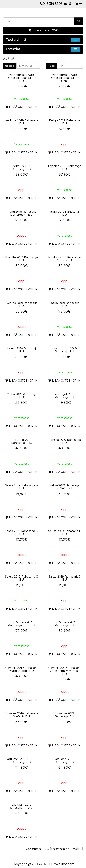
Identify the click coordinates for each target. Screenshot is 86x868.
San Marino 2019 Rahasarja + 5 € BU (21, 624)
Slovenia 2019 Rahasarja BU (64, 715)
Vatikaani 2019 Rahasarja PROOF (22, 806)
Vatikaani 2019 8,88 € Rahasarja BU (22, 761)
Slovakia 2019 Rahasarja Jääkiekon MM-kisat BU (65, 671)
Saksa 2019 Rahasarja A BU (21, 487)
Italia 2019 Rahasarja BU (64, 213)
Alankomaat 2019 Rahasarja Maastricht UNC (65, 78)
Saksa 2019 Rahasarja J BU (65, 578)
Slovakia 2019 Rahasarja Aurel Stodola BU (22, 669)
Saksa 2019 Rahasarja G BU (21, 578)
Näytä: (51, 66)
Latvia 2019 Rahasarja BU (64, 304)
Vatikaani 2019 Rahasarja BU (64, 761)
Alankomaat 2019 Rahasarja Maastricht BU (22, 78)
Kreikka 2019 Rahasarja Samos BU (65, 259)
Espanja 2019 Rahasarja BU (65, 168)
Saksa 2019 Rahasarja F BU (65, 532)
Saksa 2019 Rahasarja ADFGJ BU (65, 487)
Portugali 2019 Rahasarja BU (64, 396)
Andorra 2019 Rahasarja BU (22, 122)
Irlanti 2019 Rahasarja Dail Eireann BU (22, 213)
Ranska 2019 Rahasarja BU (65, 441)
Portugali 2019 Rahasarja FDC (22, 441)
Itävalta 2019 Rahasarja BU (21, 259)
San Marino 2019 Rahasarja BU (64, 624)
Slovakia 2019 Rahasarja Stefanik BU (22, 715)
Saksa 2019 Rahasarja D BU (21, 532)
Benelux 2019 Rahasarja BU (22, 168)
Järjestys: (10, 66)
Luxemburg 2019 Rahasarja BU (65, 350)
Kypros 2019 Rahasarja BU (22, 304)
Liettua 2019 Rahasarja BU (22, 350)
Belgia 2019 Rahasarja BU (64, 122)
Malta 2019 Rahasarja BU (22, 396)
